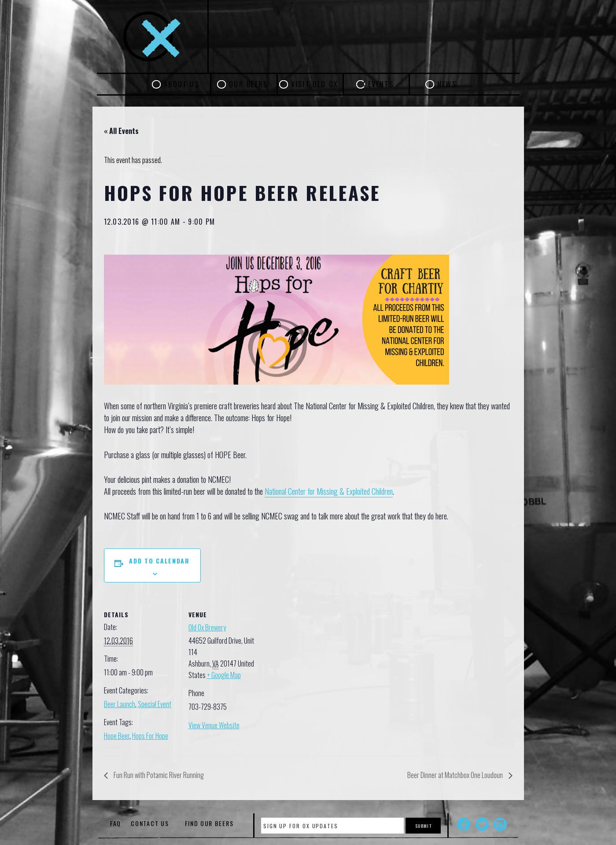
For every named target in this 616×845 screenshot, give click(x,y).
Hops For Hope (150, 736)
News (447, 84)
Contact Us (150, 823)
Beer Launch (120, 704)
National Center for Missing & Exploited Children (329, 491)
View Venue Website (214, 725)
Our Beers (248, 84)
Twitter (482, 824)
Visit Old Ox (315, 84)
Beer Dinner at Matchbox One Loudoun (456, 775)
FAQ (116, 823)
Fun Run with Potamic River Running (158, 775)
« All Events (121, 131)
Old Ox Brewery (207, 627)
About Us (182, 84)
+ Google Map (224, 675)
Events (381, 84)
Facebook (464, 824)
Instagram (500, 824)
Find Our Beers (209, 823)
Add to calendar (159, 561)
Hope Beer (117, 736)
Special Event (155, 704)
